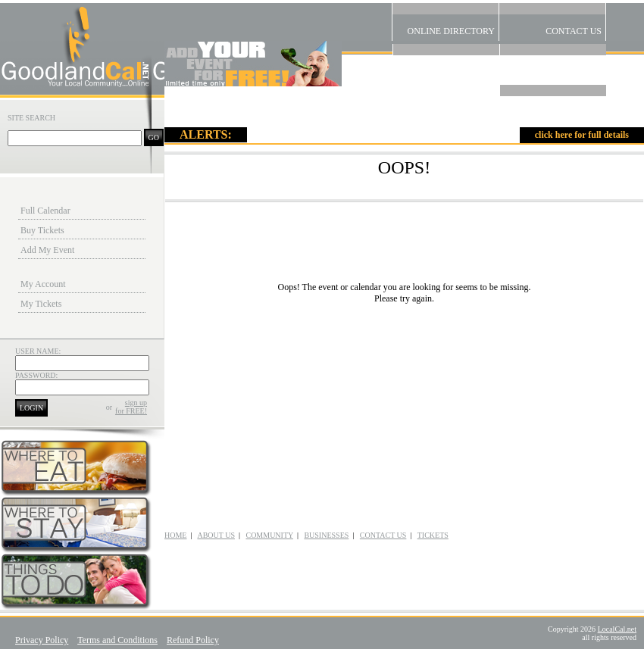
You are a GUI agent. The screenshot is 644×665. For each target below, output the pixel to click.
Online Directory (445, 20)
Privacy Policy (42, 640)
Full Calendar (45, 211)
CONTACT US (383, 535)
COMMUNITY (269, 535)
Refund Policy (193, 640)
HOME (175, 535)
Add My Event (47, 250)
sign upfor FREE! (131, 407)
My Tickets (41, 304)
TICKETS (433, 535)
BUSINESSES (326, 535)
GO (154, 137)
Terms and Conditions (117, 640)
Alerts (553, 61)
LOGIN (31, 408)
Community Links (446, 61)
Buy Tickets (42, 230)
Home (553, 101)
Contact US (552, 20)
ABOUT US (216, 535)
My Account (43, 284)
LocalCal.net (617, 629)
